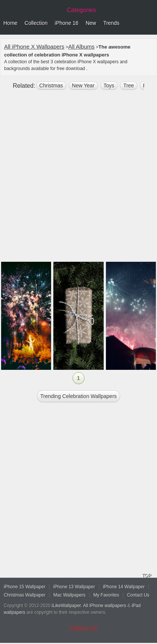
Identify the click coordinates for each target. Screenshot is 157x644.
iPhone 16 (67, 23)
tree (128, 85)
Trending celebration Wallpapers (78, 396)
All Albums (82, 47)
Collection (36, 23)
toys (109, 85)
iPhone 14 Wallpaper (124, 587)
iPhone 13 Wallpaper (74, 587)
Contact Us (138, 595)
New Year (83, 85)
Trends (111, 23)
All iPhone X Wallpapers (34, 47)
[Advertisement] (78, 179)
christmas (51, 85)
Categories (81, 10)
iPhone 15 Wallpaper (25, 587)
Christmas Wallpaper (25, 595)
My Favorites (106, 595)
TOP (146, 575)
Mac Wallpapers (69, 595)
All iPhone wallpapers (105, 606)
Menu (149, 23)
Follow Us (84, 628)
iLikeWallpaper (66, 606)
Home (10, 23)
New (91, 23)
